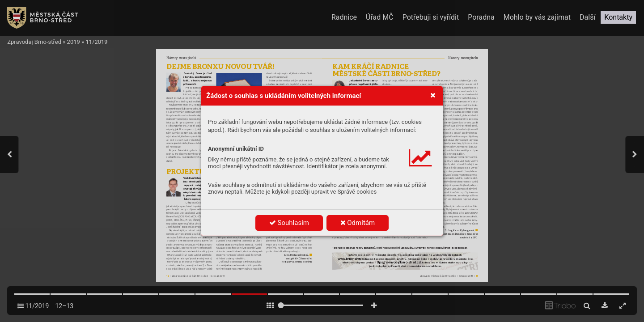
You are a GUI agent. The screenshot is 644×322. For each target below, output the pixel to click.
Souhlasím (289, 223)
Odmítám (358, 223)
